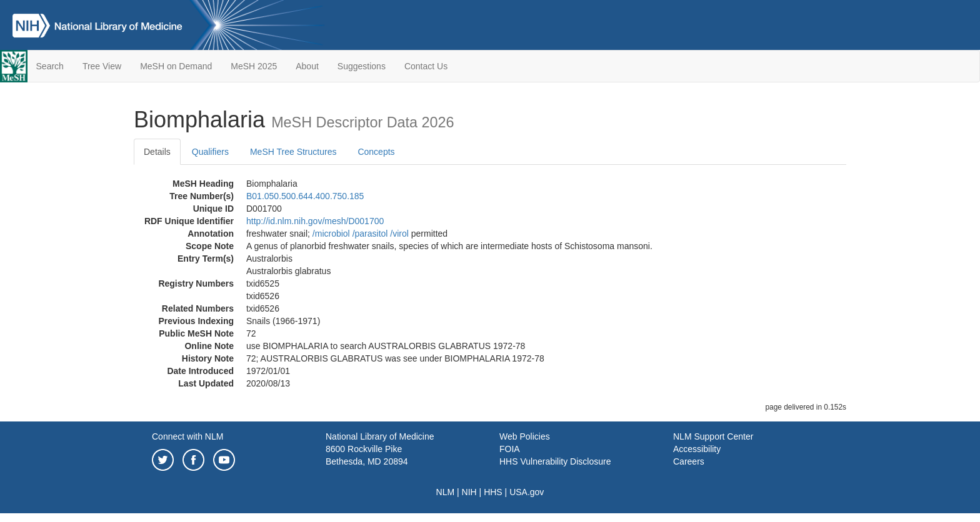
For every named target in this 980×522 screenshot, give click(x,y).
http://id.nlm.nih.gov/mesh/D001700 (315, 221)
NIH (469, 492)
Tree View (102, 66)
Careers (689, 461)
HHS (493, 492)
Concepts (376, 152)
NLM (446, 492)
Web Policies (525, 436)
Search (50, 66)
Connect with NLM (187, 436)
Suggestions (362, 66)
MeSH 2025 (254, 66)
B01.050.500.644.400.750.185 (305, 196)
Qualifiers (210, 152)
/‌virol (399, 234)
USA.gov (527, 492)
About (307, 66)
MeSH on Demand (176, 66)
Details (157, 152)
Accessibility (697, 449)
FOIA (510, 449)
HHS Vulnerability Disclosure (555, 461)
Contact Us (426, 66)
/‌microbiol (331, 234)
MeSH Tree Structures (293, 152)
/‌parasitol (370, 234)
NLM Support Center (713, 436)
